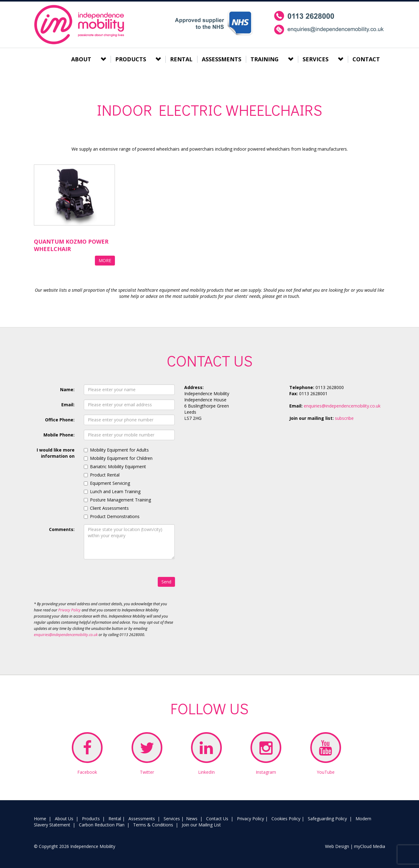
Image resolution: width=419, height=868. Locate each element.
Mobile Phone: (59, 435)
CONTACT (366, 59)
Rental (115, 819)
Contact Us (217, 819)
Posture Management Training (120, 500)
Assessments (142, 819)
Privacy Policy (69, 610)
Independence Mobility (80, 25)
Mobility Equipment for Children (121, 458)
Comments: (62, 529)
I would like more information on (56, 453)
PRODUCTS (131, 59)
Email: (68, 405)
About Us (64, 819)
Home (40, 819)
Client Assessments (109, 508)
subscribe (344, 418)
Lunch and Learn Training (115, 491)
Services (172, 819)
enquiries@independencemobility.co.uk (66, 635)
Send (166, 582)
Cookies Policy (286, 819)
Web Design (337, 846)
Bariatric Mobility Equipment (118, 466)
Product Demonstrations (115, 516)
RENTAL (181, 59)
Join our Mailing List (201, 825)
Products (91, 819)
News (192, 819)
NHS (214, 23)
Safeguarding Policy (327, 819)
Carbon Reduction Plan (102, 825)
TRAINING (264, 59)
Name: (67, 389)
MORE (105, 260)
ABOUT (81, 59)
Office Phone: (60, 420)
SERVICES (315, 59)
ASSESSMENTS (222, 59)
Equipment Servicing (110, 483)
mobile (329, 23)
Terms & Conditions (153, 825)
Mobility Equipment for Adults (119, 450)
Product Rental (105, 475)
